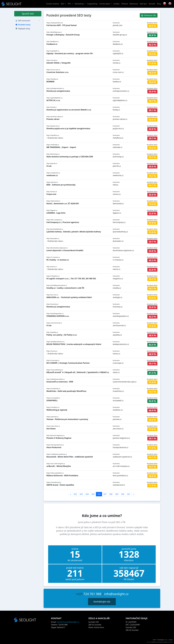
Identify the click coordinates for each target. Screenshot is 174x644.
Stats (171, 640)
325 (93, 494)
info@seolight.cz (116, 594)
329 (117, 494)
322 (75, 494)
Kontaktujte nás (102, 602)
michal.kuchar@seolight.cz (68, 622)
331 (129, 494)
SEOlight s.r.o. (163, 640)
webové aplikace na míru (166, 642)
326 (99, 494)
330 (123, 494)
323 (81, 494)
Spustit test (28, 14)
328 (111, 494)
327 (105, 494)
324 (87, 494)
